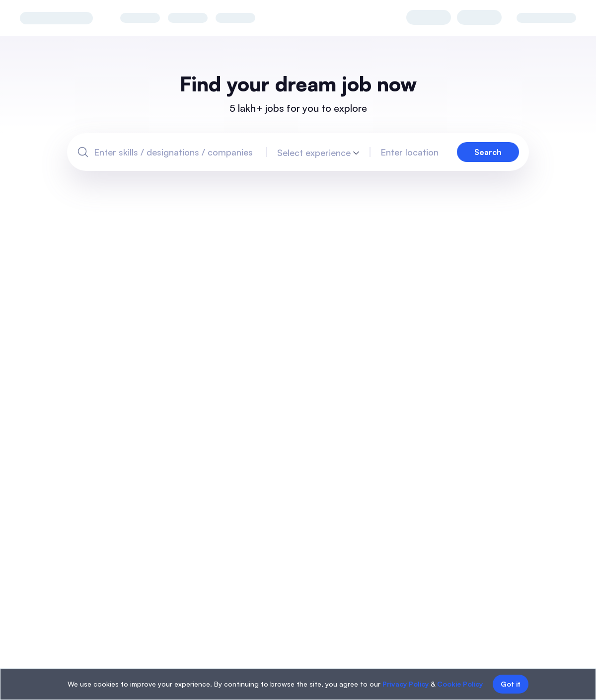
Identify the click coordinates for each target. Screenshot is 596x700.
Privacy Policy (406, 684)
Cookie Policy (460, 684)
